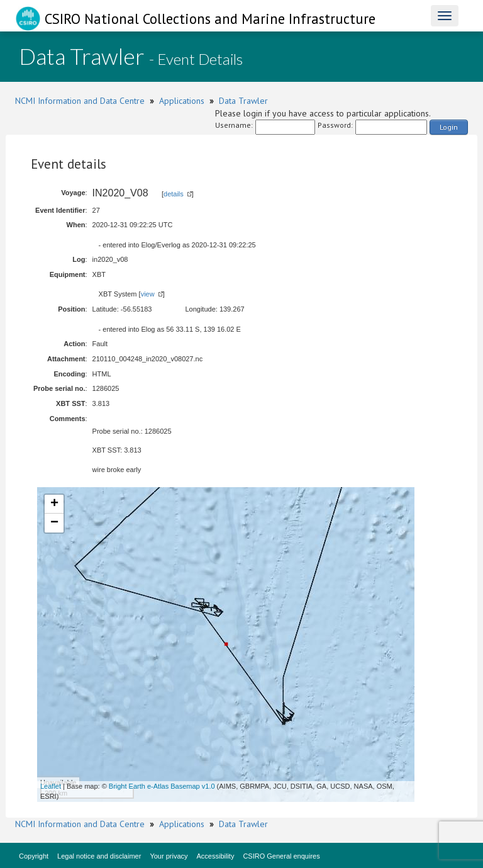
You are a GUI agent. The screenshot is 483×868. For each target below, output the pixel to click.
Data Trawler (243, 101)
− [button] (54, 523)
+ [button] (54, 504)
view (148, 294)
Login (449, 127)
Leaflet (51, 786)
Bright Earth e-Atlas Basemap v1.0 (162, 786)
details (174, 194)
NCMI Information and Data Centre (80, 101)
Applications (182, 101)
